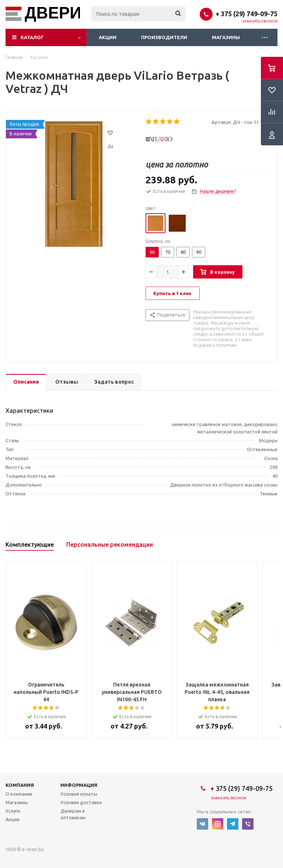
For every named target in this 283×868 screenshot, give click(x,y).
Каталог (32, 37)
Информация (79, 785)
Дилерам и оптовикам (73, 814)
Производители (164, 37)
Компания (20, 785)
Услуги (13, 811)
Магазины (226, 37)
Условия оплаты (79, 794)
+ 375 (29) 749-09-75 (247, 14)
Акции (108, 37)
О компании (19, 794)
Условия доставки (81, 802)
